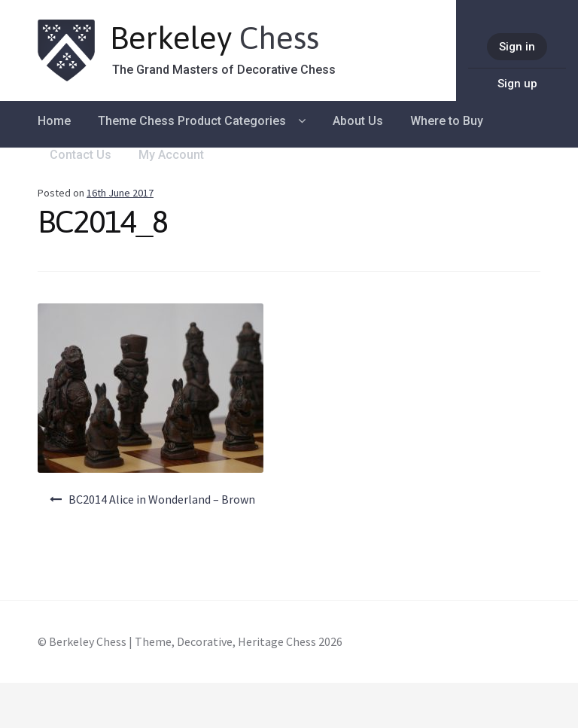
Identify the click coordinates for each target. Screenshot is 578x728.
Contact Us (81, 155)
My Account (171, 155)
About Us (358, 121)
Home (54, 121)
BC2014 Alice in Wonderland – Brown (162, 499)
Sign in (517, 47)
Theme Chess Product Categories (192, 121)
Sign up (517, 84)
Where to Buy (447, 121)
